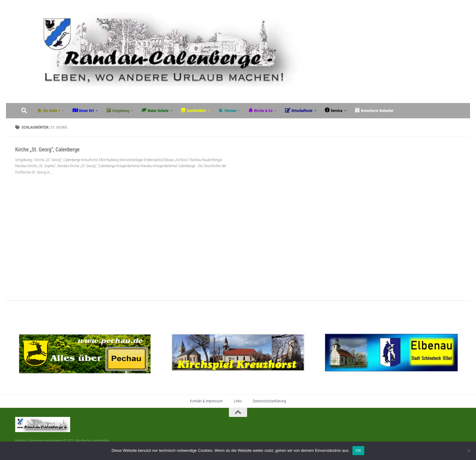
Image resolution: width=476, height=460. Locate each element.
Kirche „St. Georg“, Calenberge (47, 149)
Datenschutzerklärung (269, 401)
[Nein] (468, 451)
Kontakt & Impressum (206, 401)
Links (238, 401)
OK (358, 450)
